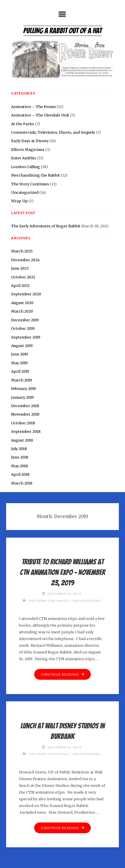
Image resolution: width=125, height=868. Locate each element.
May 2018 (20, 466)
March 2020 (22, 311)
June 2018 (20, 457)
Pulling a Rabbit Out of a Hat (62, 31)
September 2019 (26, 337)
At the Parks (23, 124)
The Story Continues (30, 184)
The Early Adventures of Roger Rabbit (46, 226)
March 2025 (22, 251)
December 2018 (25, 406)
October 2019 (23, 328)
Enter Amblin (24, 158)
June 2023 (20, 268)
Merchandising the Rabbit (35, 175)
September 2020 (26, 294)
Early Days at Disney (30, 141)
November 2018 (25, 414)
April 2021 (20, 285)
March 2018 (22, 483)
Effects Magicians (28, 149)
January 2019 (22, 397)
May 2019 (19, 363)
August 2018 (22, 440)
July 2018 (19, 449)
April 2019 (20, 371)
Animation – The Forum (33, 107)
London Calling (26, 167)
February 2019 (24, 388)
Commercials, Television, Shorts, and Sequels (53, 132)
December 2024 (25, 260)
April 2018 (20, 474)
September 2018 (26, 431)
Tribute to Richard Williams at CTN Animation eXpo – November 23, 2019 (62, 572)
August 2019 (22, 346)
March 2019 (22, 380)
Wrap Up (19, 201)
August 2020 (22, 303)
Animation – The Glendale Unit (40, 115)
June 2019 (20, 354)
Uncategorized (25, 192)
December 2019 (25, 320)
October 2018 (23, 423)
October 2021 (23, 277)
